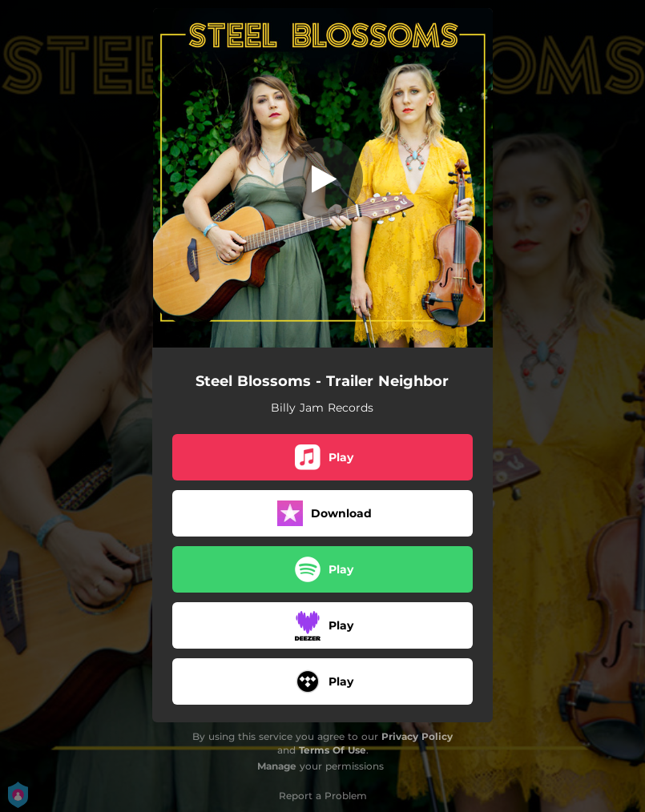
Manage (277, 766)
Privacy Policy (417, 736)
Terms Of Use (333, 750)
